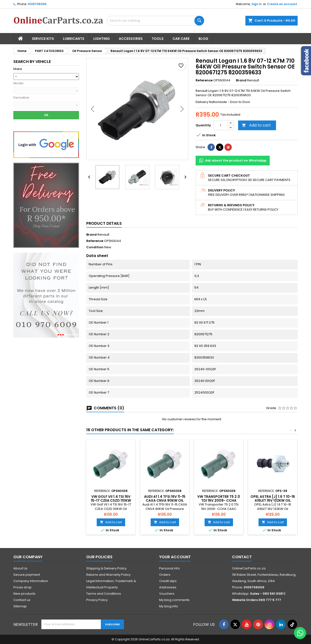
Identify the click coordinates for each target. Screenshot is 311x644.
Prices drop (22, 587)
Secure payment (27, 575)
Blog (203, 39)
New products (24, 594)
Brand (241, 80)
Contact (242, 557)
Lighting (102, 39)
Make (18, 69)
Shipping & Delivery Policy (106, 568)
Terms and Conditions (104, 594)
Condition (95, 247)
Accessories (131, 39)
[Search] (155, 21)
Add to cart (256, 125)
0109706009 (37, 4)
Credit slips (168, 581)
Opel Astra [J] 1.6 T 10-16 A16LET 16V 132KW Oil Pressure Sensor (273, 500)
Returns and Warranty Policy (108, 575)
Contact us (22, 600)
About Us (20, 568)
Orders (165, 575)
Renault (103, 235)
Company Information (31, 581)
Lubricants (74, 39)
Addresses (168, 587)
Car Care (181, 39)
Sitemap (20, 606)
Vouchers (167, 594)
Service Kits (43, 39)
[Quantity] (221, 125)
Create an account (282, 4)
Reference (204, 80)
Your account (175, 557)
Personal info (169, 568)
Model (18, 83)
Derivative (21, 98)
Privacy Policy (97, 600)
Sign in (257, 4)
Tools (158, 39)
